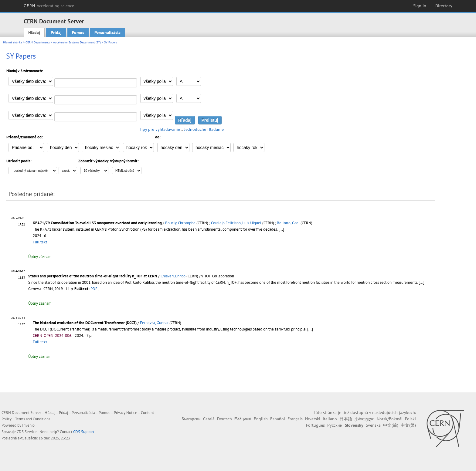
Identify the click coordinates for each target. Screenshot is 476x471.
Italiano (330, 419)
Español (278, 419)
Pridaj (56, 32)
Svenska (373, 425)
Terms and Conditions (33, 419)
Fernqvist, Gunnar (154, 323)
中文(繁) (408, 425)
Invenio (28, 425)
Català (209, 419)
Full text (40, 242)
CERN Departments (38, 42)
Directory (444, 6)
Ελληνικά (243, 419)
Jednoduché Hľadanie (204, 129)
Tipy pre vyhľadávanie (160, 129)
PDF (94, 289)
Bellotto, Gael (288, 223)
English (261, 419)
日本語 (346, 419)
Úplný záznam (40, 257)
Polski (410, 419)
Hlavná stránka (13, 42)
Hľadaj (34, 32)
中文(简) (391, 425)
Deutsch (224, 419)
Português (315, 425)
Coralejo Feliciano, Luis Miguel (236, 223)
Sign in (420, 6)
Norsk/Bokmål (390, 419)
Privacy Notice (126, 413)
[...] (281, 229)
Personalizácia (107, 32)
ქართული (364, 419)
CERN (49, 6)
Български (191, 419)
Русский (335, 425)
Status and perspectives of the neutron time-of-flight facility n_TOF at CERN (93, 276)
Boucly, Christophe (180, 223)
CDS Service (27, 432)
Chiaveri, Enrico (173, 276)
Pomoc (78, 32)
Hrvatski (313, 419)
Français (295, 419)
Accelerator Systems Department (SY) (77, 42)
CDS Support (84, 432)
